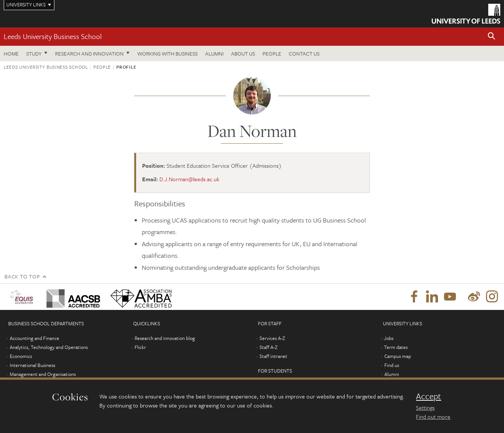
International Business (32, 365)
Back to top (22, 276)
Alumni (214, 53)
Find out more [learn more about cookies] (433, 416)
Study (34, 53)
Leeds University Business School (53, 36)
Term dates (396, 347)
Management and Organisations (43, 374)
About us (243, 53)
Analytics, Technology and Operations (49, 347)
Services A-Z (272, 338)
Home (11, 53)
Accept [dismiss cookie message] (428, 396)
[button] (492, 37)
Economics (21, 356)
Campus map (398, 356)
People (272, 53)
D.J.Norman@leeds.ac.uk (189, 179)
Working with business (167, 53)
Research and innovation (89, 53)
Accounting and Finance (34, 338)
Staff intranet (273, 356)
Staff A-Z (268, 347)
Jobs (389, 338)
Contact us (304, 53)
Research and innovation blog (165, 338)
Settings (425, 407)
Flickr (140, 347)
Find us (392, 365)
